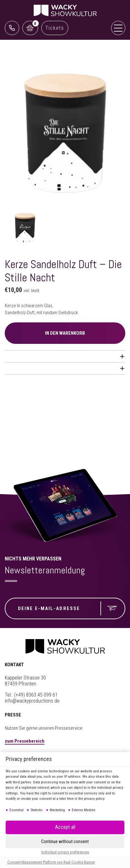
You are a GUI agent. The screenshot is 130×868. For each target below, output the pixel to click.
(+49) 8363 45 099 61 (36, 695)
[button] (65, 827)
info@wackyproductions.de (32, 701)
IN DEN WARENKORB (65, 333)
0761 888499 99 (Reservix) (12, 28)
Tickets (55, 28)
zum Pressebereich (25, 741)
